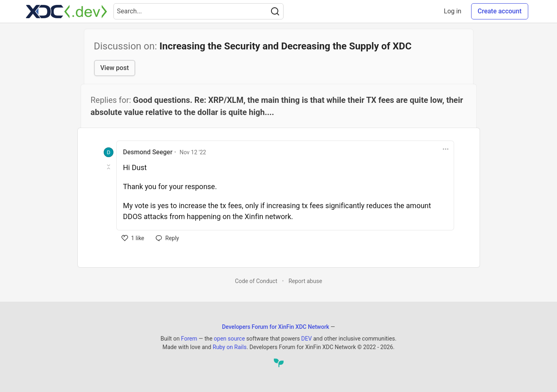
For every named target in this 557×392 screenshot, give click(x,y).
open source (229, 339)
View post (115, 68)
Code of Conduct (256, 281)
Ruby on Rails (230, 347)
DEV (307, 339)
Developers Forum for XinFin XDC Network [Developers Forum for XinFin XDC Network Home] (276, 327)
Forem (189, 339)
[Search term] (198, 11)
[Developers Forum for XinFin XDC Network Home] (66, 11)
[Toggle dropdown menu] (446, 149)
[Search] (275, 11)
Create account (500, 11)
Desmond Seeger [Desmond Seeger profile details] (148, 152)
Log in (453, 11)
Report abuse (305, 281)
